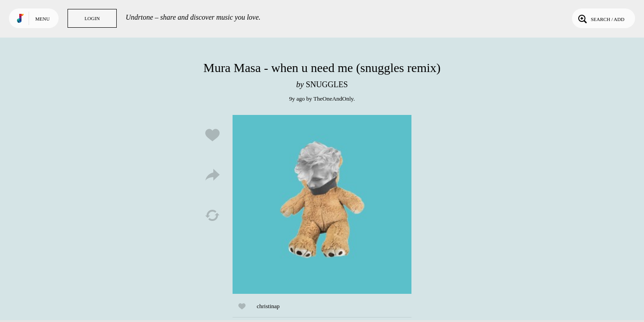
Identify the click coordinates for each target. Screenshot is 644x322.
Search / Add (600, 18)
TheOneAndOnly (333, 99)
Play (322, 204)
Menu (42, 19)
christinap (268, 306)
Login (92, 18)
